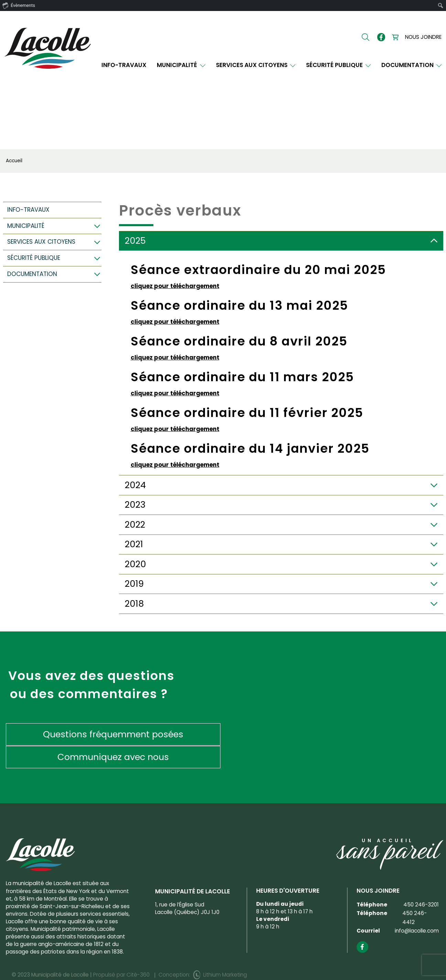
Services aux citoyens (256, 65)
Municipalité (181, 65)
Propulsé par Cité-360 (121, 952)
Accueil (14, 161)
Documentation (412, 65)
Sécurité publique (339, 65)
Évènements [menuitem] (19, 5)
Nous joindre (423, 37)
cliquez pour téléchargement (175, 286)
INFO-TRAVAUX (124, 65)
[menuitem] (441, 5)
